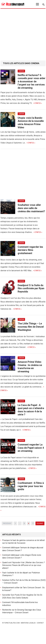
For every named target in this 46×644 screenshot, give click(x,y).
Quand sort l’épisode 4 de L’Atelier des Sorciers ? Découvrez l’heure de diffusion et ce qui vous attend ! (23, 565)
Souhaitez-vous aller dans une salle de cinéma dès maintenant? (31, 208)
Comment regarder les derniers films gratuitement (30, 250)
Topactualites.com (12, 623)
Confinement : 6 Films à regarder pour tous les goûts (31, 486)
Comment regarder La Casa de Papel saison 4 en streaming (31, 448)
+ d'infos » (38, 103)
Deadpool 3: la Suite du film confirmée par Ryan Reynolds (31, 288)
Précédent (7, 523)
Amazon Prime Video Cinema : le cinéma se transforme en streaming (30, 367)
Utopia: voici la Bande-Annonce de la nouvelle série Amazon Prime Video (31, 123)
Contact (40, 623)
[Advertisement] (23, 35)
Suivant (40, 523)
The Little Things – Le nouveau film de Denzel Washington (31, 327)
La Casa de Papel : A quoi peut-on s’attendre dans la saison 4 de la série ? (31, 410)
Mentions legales (28, 623)
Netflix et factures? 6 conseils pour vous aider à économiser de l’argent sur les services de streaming (32, 81)
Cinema (21, 71)
